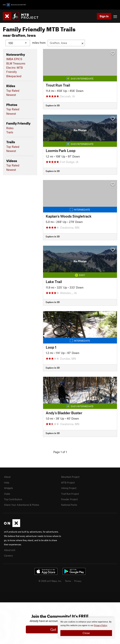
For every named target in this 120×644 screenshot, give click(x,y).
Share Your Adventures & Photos (22, 505)
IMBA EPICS (14, 59)
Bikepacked (14, 76)
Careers (8, 556)
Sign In (104, 16)
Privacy (78, 581)
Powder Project (69, 499)
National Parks (69, 505)
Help (7, 482)
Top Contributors (13, 499)
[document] (86, 628)
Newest (11, 95)
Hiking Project (69, 488)
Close (86, 633)
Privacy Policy (101, 625)
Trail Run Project (70, 494)
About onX (10, 550)
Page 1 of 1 (60, 452)
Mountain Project (70, 477)
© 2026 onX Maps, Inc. (50, 581)
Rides (10, 128)
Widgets (8, 488)
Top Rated (13, 90)
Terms (68, 581)
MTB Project (68, 482)
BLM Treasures (16, 63)
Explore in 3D (53, 105)
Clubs (7, 494)
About (7, 477)
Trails (10, 132)
